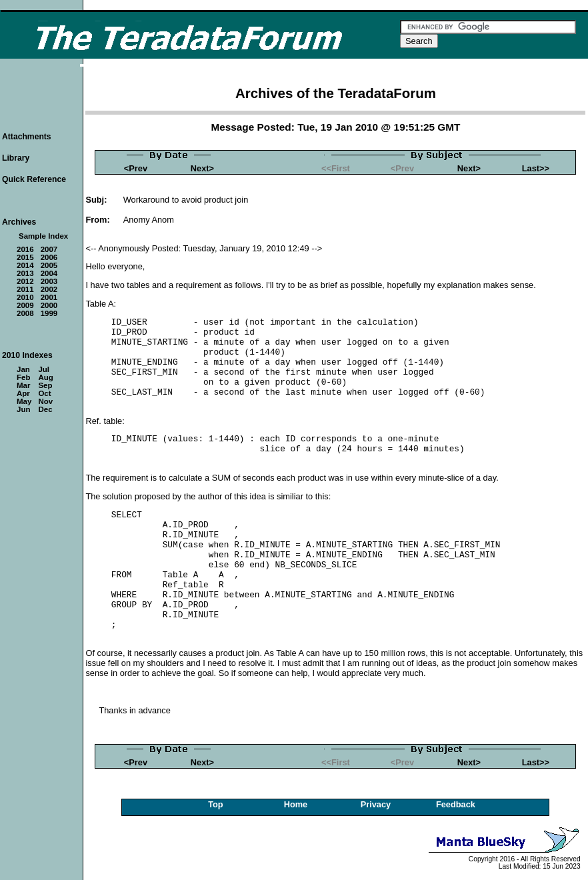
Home (296, 804)
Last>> (536, 168)
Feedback (456, 804)
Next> (202, 168)
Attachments (27, 137)
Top (216, 804)
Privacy (376, 804)
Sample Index (43, 236)
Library (16, 158)
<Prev (136, 168)
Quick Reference (34, 179)
